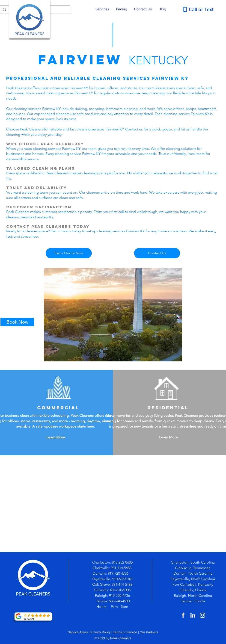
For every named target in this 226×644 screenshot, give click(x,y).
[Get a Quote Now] (69, 253)
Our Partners (149, 632)
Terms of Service (125, 632)
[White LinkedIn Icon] (193, 615)
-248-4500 (122, 601)
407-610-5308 (120, 590)
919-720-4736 (119, 573)
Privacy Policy (100, 632)
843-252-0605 (122, 562)
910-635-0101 (122, 579)
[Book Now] (17, 322)
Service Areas (78, 632)
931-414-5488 (121, 568)
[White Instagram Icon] (202, 615)
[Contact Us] (157, 253)
